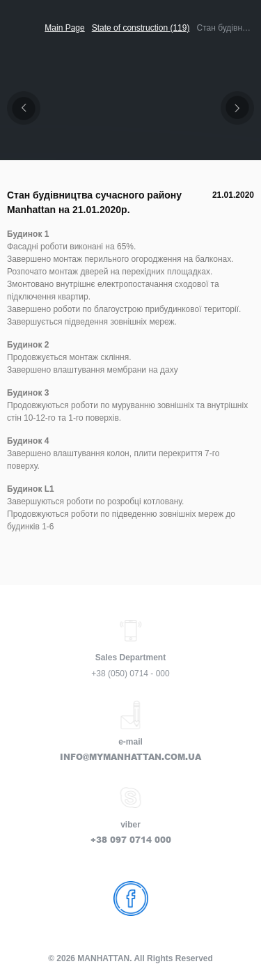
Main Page (64, 28)
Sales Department (130, 658)
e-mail (130, 742)
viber (130, 825)
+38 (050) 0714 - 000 (130, 674)
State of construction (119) (141, 28)
